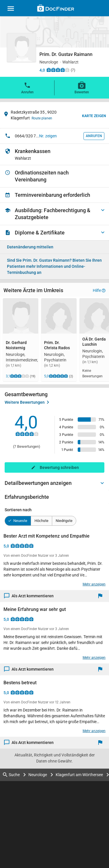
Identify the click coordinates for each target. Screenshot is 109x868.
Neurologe (38, 775)
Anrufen (27, 88)
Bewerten (82, 88)
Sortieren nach (18, 510)
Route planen (42, 118)
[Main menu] (11, 9)
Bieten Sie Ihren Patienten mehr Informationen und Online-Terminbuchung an (54, 266)
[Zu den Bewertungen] (58, 70)
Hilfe (99, 290)
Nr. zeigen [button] (48, 136)
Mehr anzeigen (94, 584)
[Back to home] (56, 9)
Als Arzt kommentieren (29, 596)
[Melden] (102, 596)
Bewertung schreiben (59, 467)
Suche (11, 775)
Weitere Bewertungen (27, 402)
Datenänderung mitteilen (30, 247)
